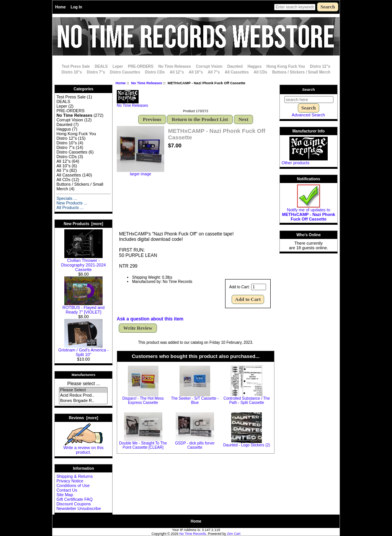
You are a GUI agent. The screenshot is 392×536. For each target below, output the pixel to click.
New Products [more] (83, 224)
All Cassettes (237, 72)
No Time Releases (146, 83)
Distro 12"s (320, 66)
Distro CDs (155, 72)
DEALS (101, 66)
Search (309, 89)
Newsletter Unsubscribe (78, 508)
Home (60, 7)
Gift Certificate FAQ (74, 499)
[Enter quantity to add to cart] (259, 287)
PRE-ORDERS (141, 66)
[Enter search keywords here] (295, 7)
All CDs (261, 72)
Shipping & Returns (74, 476)
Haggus (255, 66)
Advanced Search (308, 115)
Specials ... (67, 198)
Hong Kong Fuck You (286, 66)
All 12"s (177, 72)
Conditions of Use (73, 485)
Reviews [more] (84, 418)
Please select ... (84, 384)
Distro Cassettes (125, 72)
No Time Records (193, 534)
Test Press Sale (76, 66)
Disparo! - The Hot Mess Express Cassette (143, 400)
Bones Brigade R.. (83, 401)
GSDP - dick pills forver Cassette (195, 445)
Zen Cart (234, 534)
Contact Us (67, 490)
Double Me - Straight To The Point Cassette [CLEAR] (143, 445)
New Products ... (72, 203)
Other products (295, 163)
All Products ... (70, 208)
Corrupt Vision (209, 66)
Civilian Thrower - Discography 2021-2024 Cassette (84, 263)
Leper (118, 66)
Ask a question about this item (150, 319)
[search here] (309, 100)
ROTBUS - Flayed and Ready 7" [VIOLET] (83, 308)
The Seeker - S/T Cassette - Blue (195, 400)
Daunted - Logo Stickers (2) (247, 445)
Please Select (83, 390)
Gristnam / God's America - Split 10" (83, 350)
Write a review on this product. (84, 448)
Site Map (65, 495)
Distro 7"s (96, 72)
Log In (77, 7)
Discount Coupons (73, 504)
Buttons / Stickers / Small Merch (301, 72)
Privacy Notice (70, 481)
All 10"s (196, 72)
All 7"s (214, 72)
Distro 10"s (72, 72)
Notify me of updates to (309, 212)
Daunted (235, 66)
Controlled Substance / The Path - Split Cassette (247, 400)
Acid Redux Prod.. (83, 395)
